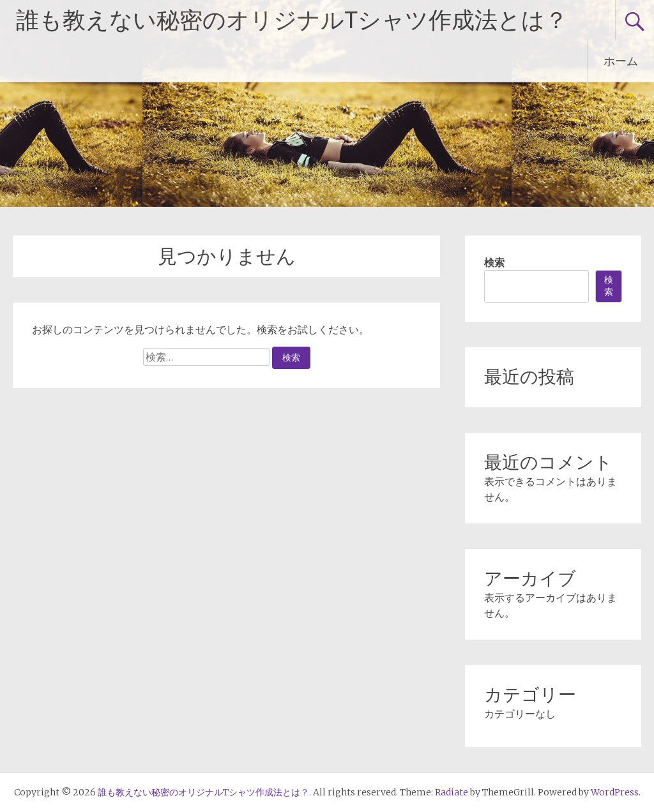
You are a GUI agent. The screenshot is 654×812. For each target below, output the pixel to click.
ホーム (621, 61)
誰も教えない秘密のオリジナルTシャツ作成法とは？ (292, 20)
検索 (494, 262)
